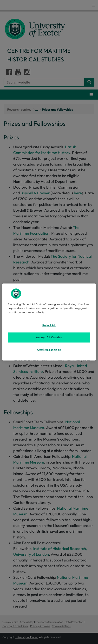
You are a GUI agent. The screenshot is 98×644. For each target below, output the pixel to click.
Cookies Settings (49, 350)
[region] (49, 322)
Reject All (49, 325)
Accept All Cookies (49, 337)
